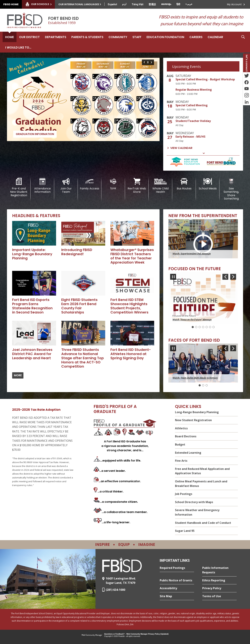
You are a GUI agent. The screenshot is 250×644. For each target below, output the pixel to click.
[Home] (10, 37)
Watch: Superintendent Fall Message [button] (191, 254)
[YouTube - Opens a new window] (247, 89)
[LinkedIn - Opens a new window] (247, 102)
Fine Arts (181, 461)
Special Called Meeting (192, 105)
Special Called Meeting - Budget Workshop (205, 79)
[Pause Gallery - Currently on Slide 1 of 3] (173, 348)
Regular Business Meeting (194, 90)
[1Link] (113, 184)
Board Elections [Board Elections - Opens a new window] (186, 436)
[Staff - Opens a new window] (137, 37)
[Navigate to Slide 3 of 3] (225, 348)
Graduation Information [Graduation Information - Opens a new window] (35, 134)
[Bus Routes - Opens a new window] (184, 184)
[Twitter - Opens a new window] (247, 75)
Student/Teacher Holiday (193, 121)
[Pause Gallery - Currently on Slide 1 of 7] (148, 62)
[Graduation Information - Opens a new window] (83, 99)
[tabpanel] (203, 112)
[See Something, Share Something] (231, 189)
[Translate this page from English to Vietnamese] (137, 4)
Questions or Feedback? (114, 634)
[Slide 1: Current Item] (193, 327)
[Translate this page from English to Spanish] (112, 4)
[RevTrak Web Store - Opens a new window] (137, 186)
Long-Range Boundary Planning (197, 412)
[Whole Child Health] (160, 186)
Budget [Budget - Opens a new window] (180, 444)
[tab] (203, 66)
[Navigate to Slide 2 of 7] (152, 62)
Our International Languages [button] (79, 4)
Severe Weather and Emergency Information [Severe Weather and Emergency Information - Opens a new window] (197, 512)
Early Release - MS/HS (190, 137)
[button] (243, 42)
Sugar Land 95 (185, 531)
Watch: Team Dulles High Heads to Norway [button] (195, 378)
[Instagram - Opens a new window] (247, 95)
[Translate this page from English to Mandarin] (152, 4)
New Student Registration (193, 420)
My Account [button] (234, 4)
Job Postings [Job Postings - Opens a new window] (184, 494)
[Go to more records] (18, 375)
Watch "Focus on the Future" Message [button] (192, 320)
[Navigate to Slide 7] (214, 327)
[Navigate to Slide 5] (207, 327)
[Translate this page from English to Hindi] (178, 4)
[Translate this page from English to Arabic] (189, 4)
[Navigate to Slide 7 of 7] (144, 62)
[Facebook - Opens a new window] (247, 82)
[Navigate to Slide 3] (200, 327)
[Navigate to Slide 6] (210, 327)
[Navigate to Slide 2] (196, 327)
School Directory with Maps (194, 502)
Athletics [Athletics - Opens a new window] (181, 428)
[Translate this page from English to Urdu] (124, 4)
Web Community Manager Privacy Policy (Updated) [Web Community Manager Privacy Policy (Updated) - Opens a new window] (147, 634)
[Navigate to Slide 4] (203, 327)
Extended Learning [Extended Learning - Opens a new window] (188, 453)
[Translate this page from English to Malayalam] (166, 4)
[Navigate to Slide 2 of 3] (233, 348)
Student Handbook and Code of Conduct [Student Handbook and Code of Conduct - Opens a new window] (203, 523)
